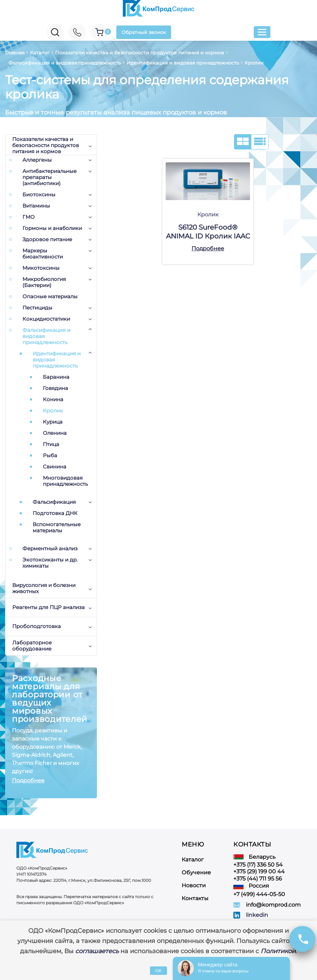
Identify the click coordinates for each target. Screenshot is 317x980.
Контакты (195, 898)
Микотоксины (41, 268)
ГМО (29, 217)
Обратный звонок (144, 32)
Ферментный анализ (50, 549)
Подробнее (28, 780)
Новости (194, 885)
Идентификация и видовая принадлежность (57, 360)
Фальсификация (54, 502)
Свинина (55, 467)
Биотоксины (39, 195)
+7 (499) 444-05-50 (259, 894)
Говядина (55, 388)
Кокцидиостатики (46, 319)
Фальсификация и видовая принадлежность (46, 336)
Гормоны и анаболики (52, 228)
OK (158, 971)
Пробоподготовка (37, 626)
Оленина (55, 433)
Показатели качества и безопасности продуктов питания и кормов (46, 146)
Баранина (56, 377)
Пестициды (37, 308)
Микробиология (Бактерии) (44, 282)
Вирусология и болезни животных (44, 588)
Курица (53, 422)
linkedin (257, 915)
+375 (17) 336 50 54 (258, 865)
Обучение (196, 872)
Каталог (193, 860)
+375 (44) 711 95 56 (258, 879)
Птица (51, 444)
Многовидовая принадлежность (65, 481)
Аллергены (37, 160)
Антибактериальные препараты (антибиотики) (49, 177)
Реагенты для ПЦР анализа (48, 607)
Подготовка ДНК (55, 513)
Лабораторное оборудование (32, 646)
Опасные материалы (50, 297)
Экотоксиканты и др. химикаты (50, 563)
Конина (53, 399)
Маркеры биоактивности (43, 254)
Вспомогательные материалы (57, 528)
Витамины (36, 206)
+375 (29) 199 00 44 (259, 871)
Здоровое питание (47, 239)
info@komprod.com (273, 905)
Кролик (53, 411)
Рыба (50, 456)
